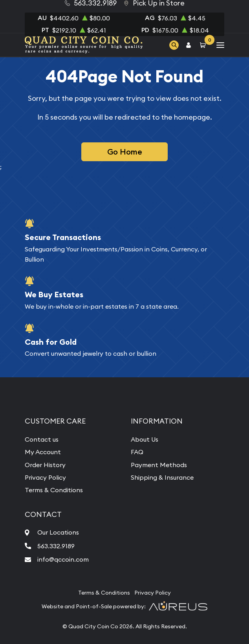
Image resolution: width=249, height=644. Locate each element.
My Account (43, 452)
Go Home (125, 152)
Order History (45, 465)
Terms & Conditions (54, 490)
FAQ (137, 452)
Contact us (42, 439)
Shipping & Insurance (162, 477)
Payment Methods (159, 465)
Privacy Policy (45, 477)
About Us (145, 439)
